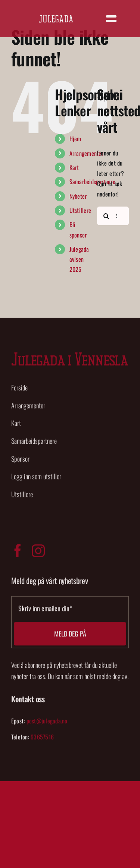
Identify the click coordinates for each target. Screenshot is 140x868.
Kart (74, 167)
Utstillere (80, 210)
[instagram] (38, 552)
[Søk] (106, 216)
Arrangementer (86, 153)
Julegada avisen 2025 (79, 259)
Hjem (75, 139)
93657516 (42, 739)
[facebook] (18, 552)
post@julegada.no (47, 722)
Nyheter (78, 196)
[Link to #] (111, 19)
